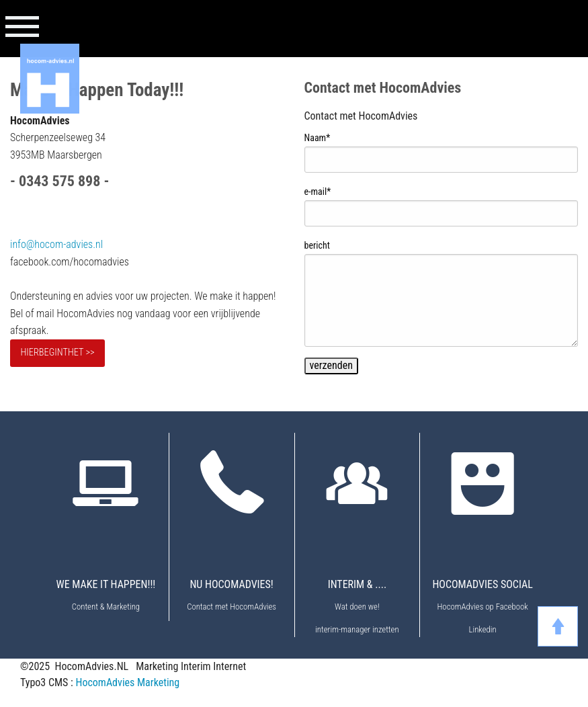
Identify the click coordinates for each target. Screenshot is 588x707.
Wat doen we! (357, 607)
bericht (317, 245)
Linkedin (483, 629)
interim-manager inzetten (357, 629)
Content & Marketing (106, 607)
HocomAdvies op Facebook (482, 607)
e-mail (318, 192)
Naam (318, 138)
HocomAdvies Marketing (127, 682)
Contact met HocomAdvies (232, 607)
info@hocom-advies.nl (56, 244)
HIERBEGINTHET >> (57, 352)
